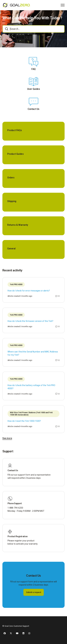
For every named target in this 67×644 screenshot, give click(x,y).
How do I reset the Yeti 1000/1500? (24, 421)
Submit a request (34, 592)
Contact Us (33, 109)
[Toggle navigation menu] (63, 5)
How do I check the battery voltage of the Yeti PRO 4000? (31, 387)
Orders (11, 178)
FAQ (33, 69)
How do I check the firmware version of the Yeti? (30, 321)
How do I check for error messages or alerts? (29, 291)
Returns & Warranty (18, 225)
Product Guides (15, 154)
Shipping (12, 201)
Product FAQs (14, 130)
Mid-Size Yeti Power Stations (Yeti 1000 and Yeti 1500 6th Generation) (31, 414)
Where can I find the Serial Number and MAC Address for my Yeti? (33, 353)
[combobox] (33, 29)
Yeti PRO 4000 (16, 284)
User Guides (34, 89)
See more (7, 438)
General (11, 249)
